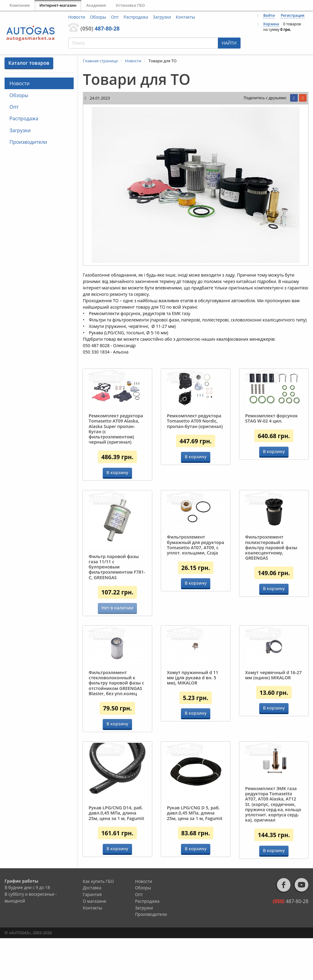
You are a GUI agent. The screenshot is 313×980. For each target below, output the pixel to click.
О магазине (95, 943)
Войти (269, 15)
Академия (96, 5)
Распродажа (136, 17)
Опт (115, 17)
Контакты (185, 17)
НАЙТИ (229, 43)
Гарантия (92, 936)
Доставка (92, 929)
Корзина (271, 24)
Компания (20, 5)
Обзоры (98, 17)
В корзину (117, 472)
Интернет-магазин (58, 5)
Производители (28, 142)
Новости (77, 17)
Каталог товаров (29, 63)
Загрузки (162, 17)
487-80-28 (100, 28)
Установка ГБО (130, 5)
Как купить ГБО (98, 923)
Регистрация (292, 15)
